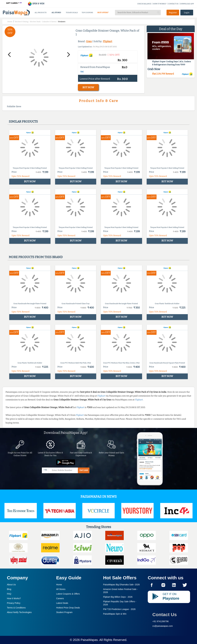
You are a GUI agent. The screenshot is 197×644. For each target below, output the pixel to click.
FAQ (9, 594)
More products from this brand (36, 257)
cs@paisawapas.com (163, 626)
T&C (82, 72)
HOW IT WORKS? (160, 4)
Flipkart (108, 41)
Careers (60, 598)
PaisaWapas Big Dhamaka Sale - (121, 585)
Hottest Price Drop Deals (68, 608)
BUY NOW (88, 87)
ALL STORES (56, 13)
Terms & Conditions (16, 608)
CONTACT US (173, 4)
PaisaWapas (89, 640)
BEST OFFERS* (103, 13)
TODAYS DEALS (72, 13)
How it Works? (14, 598)
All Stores (61, 589)
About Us (11, 585)
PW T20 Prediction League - (119, 609)
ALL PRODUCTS (41, 13)
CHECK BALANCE (144, 4)
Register (173, 13)
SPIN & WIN (36, 4)
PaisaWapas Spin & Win (115, 614)
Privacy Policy (14, 603)
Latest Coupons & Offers (68, 594)
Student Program (64, 612)
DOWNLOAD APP (187, 4)
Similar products (23, 122)
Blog (9, 589)
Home (59, 585)
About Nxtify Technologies (19, 612)
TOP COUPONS (87, 13)
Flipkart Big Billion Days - (118, 597)
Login (187, 13)
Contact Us (165, 615)
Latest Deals (62, 603)
